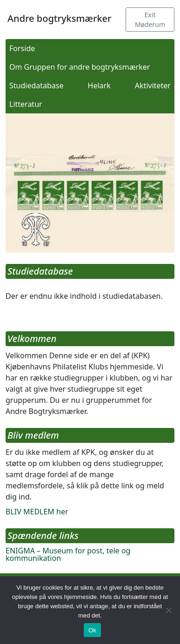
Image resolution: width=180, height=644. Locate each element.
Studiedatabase (37, 85)
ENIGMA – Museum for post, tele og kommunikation (68, 554)
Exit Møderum (150, 20)
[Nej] (168, 610)
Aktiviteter (153, 85)
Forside (22, 48)
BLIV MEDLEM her (37, 512)
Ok (92, 630)
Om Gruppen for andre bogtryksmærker (80, 67)
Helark (99, 85)
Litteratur (26, 104)
